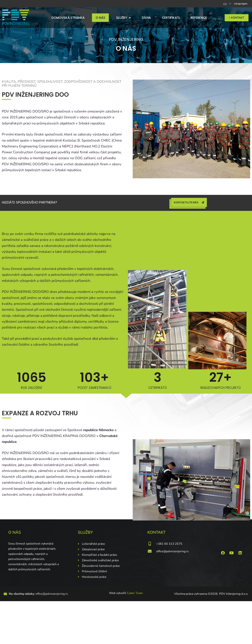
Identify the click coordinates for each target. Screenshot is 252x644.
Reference (199, 18)
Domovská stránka (68, 18)
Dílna (146, 18)
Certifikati (171, 18)
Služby (124, 18)
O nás (100, 18)
